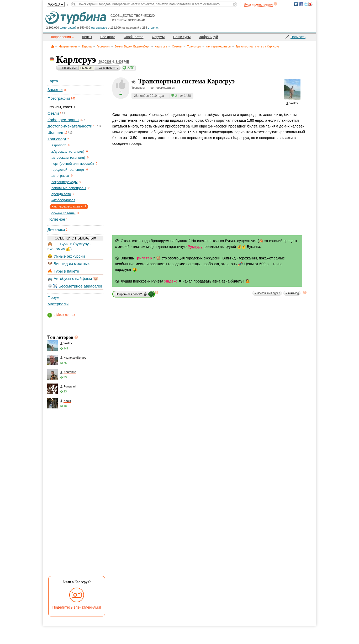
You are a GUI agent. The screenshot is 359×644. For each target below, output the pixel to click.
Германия (103, 46)
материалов (99, 28)
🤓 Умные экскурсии (66, 256)
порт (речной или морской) (73, 164)
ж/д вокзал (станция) (68, 151)
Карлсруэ (161, 46)
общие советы (63, 213)
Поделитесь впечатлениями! (77, 607)
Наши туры (182, 37)
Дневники (56, 229)
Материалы (58, 304)
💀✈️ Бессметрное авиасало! (75, 286)
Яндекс (171, 281)
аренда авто (61, 194)
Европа (87, 46)
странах (153, 28)
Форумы (158, 37)
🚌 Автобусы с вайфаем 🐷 (73, 278)
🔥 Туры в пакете (63, 271)
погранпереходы (64, 182)
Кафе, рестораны (63, 120)
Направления (68, 46)
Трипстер (143, 258)
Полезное (56, 219)
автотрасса (60, 176)
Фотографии (59, 98)
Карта (53, 81)
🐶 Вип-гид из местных (68, 264)
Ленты (87, 37)
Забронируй (208, 37)
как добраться (63, 200)
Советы (177, 46)
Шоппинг (55, 132)
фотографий (68, 28)
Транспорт (194, 46)
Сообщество (134, 37)
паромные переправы (69, 188)
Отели (53, 113)
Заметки (55, 90)
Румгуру (195, 247)
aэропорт (59, 145)
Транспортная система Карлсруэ (257, 46)
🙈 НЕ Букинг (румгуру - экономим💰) (69, 246)
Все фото (108, 37)
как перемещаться (218, 46)
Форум (54, 297)
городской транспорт (68, 170)
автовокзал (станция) (68, 158)
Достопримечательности (70, 126)
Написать (298, 37)
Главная (52, 46)
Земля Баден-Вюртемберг (132, 46)
